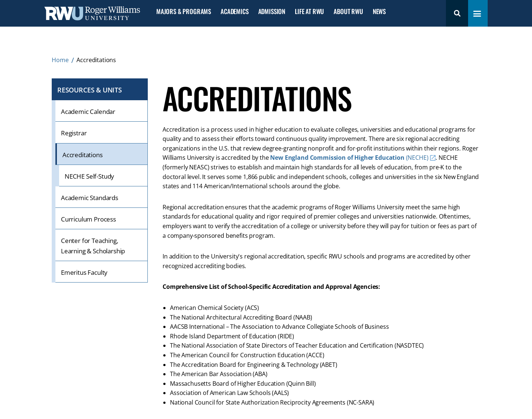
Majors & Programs (184, 12)
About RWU (348, 12)
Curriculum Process (88, 219)
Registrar (74, 133)
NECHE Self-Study (89, 176)
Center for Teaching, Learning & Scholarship (93, 246)
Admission (272, 12)
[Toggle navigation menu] (477, 14)
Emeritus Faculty (84, 272)
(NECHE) (349, 158)
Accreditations (83, 155)
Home (60, 60)
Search (457, 13)
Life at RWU (309, 12)
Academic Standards (90, 198)
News (379, 12)
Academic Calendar (88, 111)
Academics (234, 12)
